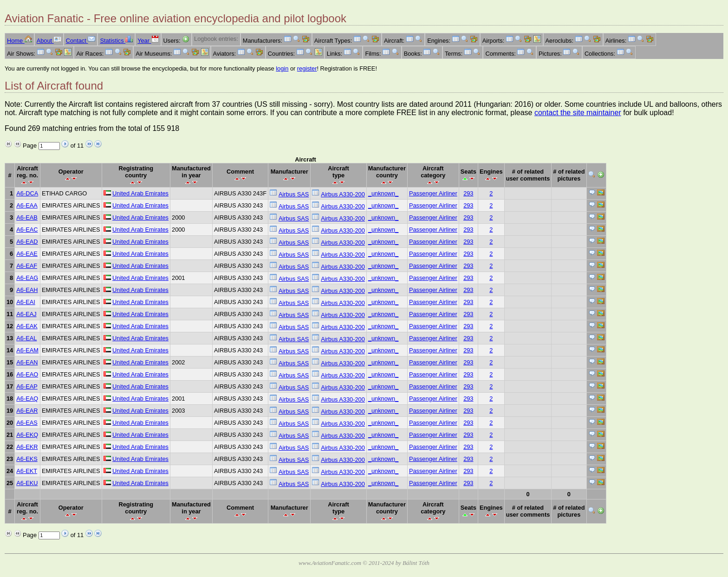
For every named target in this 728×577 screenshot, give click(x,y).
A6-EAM (27, 350)
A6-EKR (27, 447)
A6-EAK (27, 326)
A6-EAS (27, 423)
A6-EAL (26, 338)
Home (19, 41)
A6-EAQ (27, 399)
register (307, 68)
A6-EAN (27, 362)
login (282, 68)
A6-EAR (27, 411)
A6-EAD (27, 242)
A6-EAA (27, 205)
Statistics (116, 41)
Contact (81, 41)
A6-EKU (27, 483)
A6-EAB (27, 217)
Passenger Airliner (433, 193)
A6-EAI (26, 302)
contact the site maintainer (578, 113)
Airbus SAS (294, 194)
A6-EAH (27, 290)
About (49, 41)
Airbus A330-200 (343, 194)
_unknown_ (383, 193)
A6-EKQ (27, 435)
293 (468, 193)
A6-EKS (27, 459)
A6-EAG (27, 278)
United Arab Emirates (140, 193)
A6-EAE (27, 254)
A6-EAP (27, 386)
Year (148, 41)
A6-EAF (27, 266)
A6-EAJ (26, 314)
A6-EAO (27, 374)
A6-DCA (27, 193)
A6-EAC (27, 230)
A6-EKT (27, 471)
